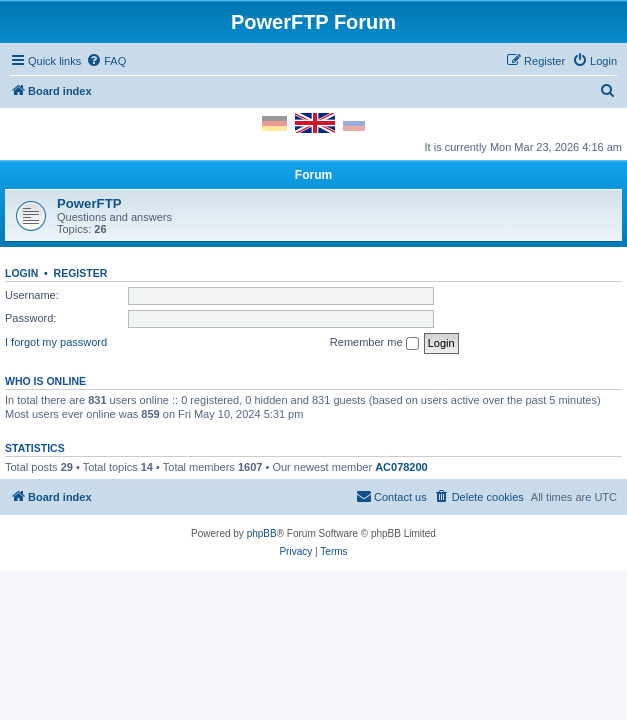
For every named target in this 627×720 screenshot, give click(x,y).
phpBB (262, 533)
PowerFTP (89, 203)
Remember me (374, 343)
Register (81, 273)
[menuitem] (106, 61)
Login (21, 273)
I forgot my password (56, 342)
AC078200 (401, 467)
